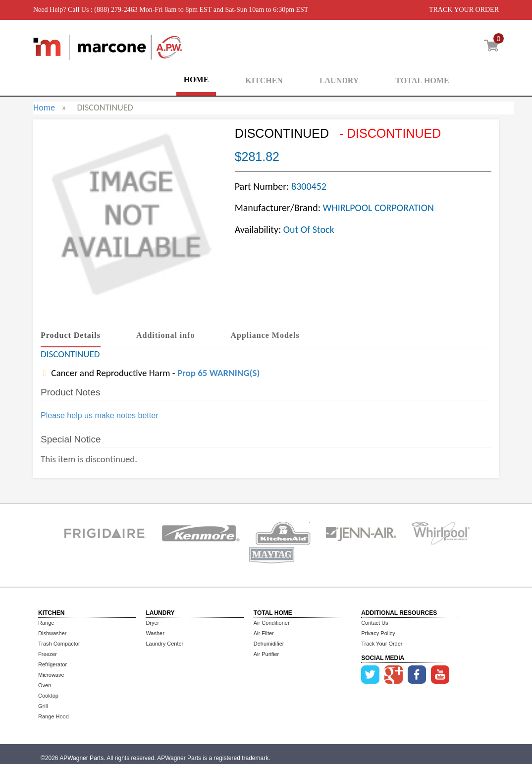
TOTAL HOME (422, 81)
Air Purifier (266, 654)
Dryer (152, 623)
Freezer (48, 654)
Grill (43, 706)
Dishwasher (52, 633)
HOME (196, 80)
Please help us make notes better (99, 415)
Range (46, 623)
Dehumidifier (269, 644)
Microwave (51, 675)
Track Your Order (382, 644)
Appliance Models (265, 335)
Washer (155, 633)
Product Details (71, 335)
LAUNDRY (339, 81)
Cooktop (48, 696)
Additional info (166, 335)
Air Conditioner (272, 623)
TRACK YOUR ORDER (464, 10)
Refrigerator (53, 664)
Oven (45, 685)
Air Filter (264, 633)
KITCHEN (264, 81)
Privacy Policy (378, 633)
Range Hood (53, 716)
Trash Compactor (59, 644)
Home (44, 108)
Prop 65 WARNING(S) (218, 373)
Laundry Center (164, 644)
